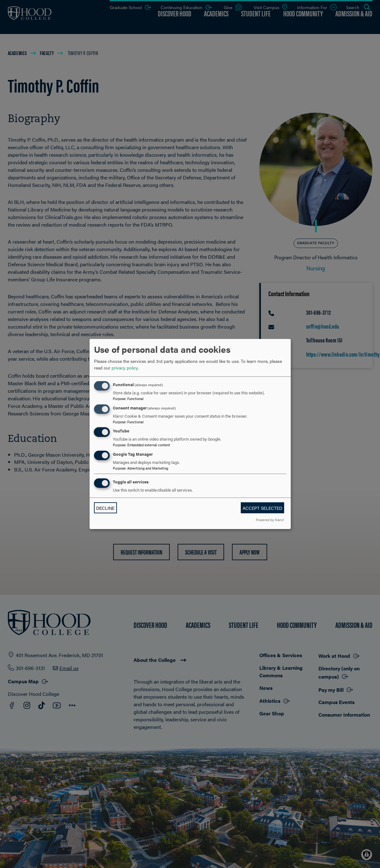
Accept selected (262, 508)
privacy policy (125, 368)
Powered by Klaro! (270, 520)
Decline (105, 508)
